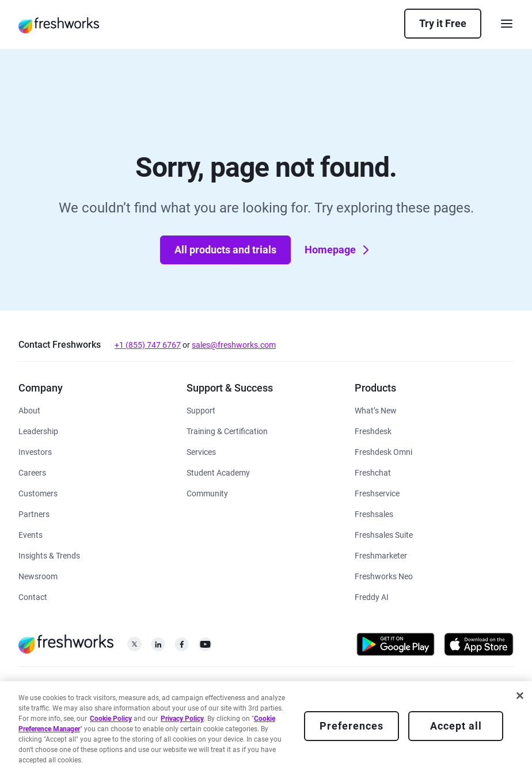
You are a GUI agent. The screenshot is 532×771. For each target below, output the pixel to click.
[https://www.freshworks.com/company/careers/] (32, 472)
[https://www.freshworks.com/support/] (201, 410)
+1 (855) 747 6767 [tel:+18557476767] (148, 345)
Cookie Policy (111, 719)
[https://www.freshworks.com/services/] (201, 451)
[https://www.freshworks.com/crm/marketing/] (381, 555)
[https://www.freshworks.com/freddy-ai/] (372, 596)
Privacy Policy (182, 719)
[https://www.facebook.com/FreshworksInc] (182, 647)
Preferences (351, 726)
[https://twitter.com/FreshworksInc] (134, 647)
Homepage (338, 250)
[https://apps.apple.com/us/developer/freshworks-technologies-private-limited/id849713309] (479, 646)
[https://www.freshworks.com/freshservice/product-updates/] (376, 410)
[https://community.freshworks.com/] (207, 493)
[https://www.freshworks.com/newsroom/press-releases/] (38, 576)
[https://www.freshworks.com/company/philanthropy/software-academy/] (218, 472)
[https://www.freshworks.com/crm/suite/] (384, 534)
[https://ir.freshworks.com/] (35, 451)
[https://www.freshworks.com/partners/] (34, 513)
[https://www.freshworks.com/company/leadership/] (38, 430)
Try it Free (443, 23)
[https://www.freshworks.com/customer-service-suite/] (383, 451)
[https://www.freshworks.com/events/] (31, 534)
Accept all (456, 726)
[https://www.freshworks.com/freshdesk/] (373, 430)
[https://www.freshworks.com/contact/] (33, 596)
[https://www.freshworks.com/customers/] (38, 493)
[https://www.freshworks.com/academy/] (227, 430)
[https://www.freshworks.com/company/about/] (29, 410)
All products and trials (225, 250)
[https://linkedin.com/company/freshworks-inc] (158, 647)
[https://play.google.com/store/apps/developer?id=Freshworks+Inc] (396, 646)
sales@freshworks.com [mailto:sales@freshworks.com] (234, 345)
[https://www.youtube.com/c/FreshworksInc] (205, 647)
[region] (266, 726)
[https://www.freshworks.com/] (59, 25)
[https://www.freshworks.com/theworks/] (49, 555)
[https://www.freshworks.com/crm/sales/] (374, 513)
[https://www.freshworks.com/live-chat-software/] (373, 472)
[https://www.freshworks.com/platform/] (384, 576)
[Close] (520, 696)
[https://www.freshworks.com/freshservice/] (377, 493)
